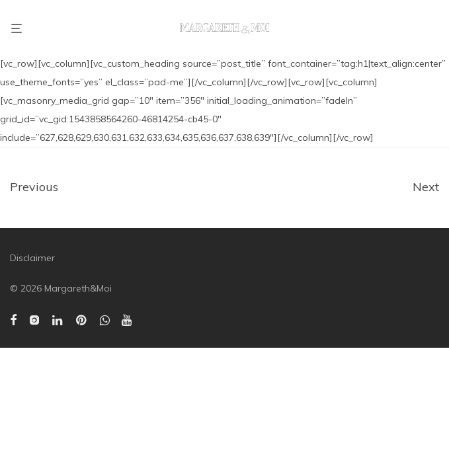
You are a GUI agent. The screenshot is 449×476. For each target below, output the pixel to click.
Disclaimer (32, 258)
